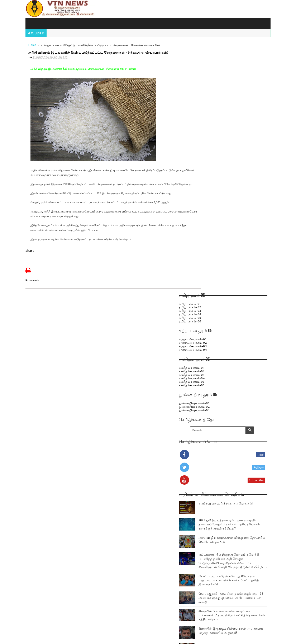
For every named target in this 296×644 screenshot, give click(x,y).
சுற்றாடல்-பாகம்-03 (210, 95)
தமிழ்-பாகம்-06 (207, 70)
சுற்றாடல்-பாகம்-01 (210, 88)
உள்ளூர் (49, 44)
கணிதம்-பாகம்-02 (209, 120)
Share (32, 255)
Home (35, 44)
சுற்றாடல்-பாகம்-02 (210, 91)
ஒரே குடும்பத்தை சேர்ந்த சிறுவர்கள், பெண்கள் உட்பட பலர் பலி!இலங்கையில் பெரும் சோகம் (238, 426)
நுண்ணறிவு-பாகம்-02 (212, 155)
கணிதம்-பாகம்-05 (209, 130)
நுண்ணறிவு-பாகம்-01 (212, 152)
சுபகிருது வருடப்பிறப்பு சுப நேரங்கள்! (236, 254)
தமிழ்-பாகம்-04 (207, 63)
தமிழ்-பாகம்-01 (207, 52)
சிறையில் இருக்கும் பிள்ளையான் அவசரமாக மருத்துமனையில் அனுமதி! (240, 406)
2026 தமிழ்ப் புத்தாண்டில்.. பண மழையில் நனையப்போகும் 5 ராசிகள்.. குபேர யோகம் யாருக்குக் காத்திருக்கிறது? (240, 275)
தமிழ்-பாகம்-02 (207, 56)
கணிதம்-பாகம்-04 (209, 127)
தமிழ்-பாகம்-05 (207, 67)
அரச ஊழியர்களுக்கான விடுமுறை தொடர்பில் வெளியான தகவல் (240, 294)
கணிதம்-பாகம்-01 (209, 116)
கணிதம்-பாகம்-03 (209, 124)
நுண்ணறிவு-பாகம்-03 (212, 159)
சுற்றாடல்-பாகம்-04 (210, 99)
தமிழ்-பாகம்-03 (207, 60)
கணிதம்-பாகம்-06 (209, 134)
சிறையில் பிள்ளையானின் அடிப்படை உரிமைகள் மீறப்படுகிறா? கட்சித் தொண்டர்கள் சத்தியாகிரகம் (236, 387)
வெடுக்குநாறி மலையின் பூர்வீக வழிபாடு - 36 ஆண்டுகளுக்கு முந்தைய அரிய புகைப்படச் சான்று (238, 365)
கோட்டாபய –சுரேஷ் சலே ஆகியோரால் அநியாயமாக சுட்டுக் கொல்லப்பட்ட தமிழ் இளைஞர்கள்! (236, 344)
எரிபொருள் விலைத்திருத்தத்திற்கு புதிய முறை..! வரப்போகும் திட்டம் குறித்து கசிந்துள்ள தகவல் (240, 445)
